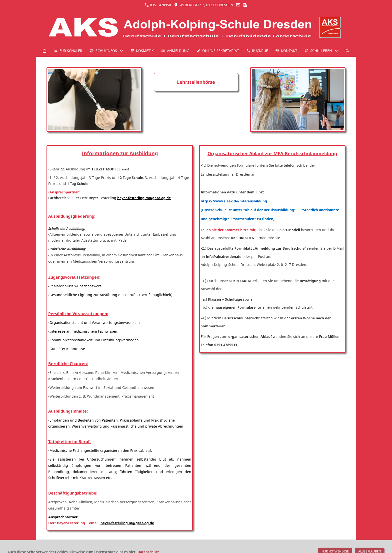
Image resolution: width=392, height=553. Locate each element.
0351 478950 (158, 5)
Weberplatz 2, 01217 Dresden (203, 5)
